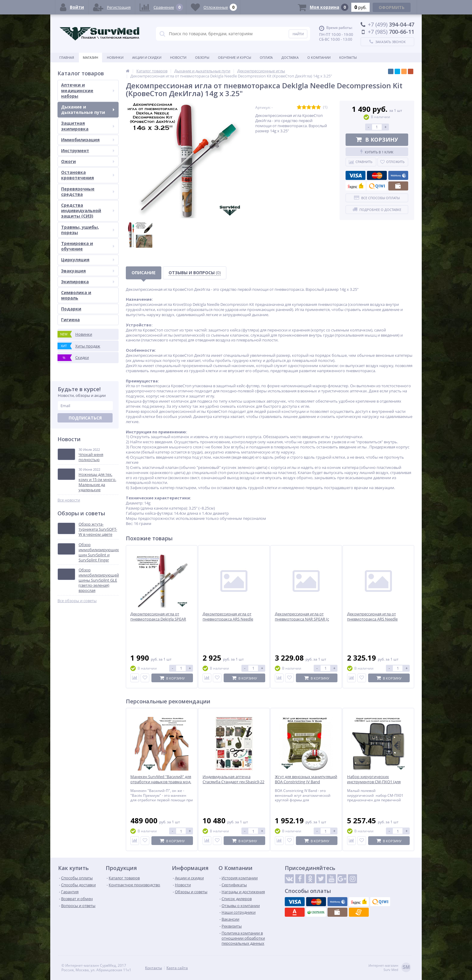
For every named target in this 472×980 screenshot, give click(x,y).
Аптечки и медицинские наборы (88, 90)
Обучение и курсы (234, 57)
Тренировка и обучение (88, 246)
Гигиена (70, 320)
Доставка (290, 57)
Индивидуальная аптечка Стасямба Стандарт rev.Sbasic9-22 (233, 779)
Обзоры (202, 57)
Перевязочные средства (88, 192)
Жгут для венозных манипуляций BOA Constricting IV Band (306, 779)
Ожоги (88, 161)
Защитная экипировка (88, 126)
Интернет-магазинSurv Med (390, 968)
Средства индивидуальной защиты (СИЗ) (88, 210)
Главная (67, 57)
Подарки (71, 309)
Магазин (90, 57)
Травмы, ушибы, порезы (88, 230)
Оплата (266, 57)
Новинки (115, 57)
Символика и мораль (76, 295)
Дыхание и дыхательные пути (88, 110)
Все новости (69, 500)
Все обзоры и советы (77, 601)
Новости (178, 57)
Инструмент (88, 151)
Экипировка (88, 282)
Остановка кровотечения (88, 175)
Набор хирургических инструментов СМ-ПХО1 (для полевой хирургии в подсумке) (376, 782)
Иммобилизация (88, 140)
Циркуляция (88, 260)
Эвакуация (88, 271)
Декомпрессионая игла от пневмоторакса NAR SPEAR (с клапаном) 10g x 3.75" (302, 619)
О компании (319, 57)
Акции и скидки (147, 57)
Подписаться (85, 418)
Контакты (348, 57)
